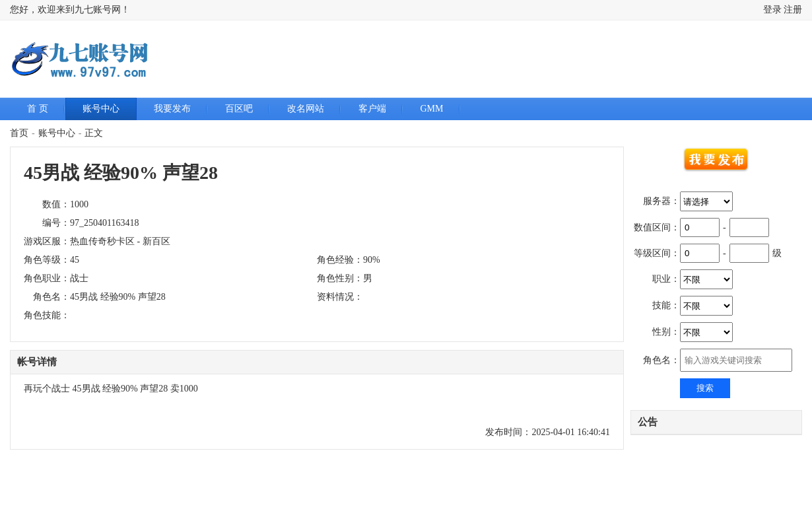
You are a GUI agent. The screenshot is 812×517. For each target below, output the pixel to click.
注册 (793, 10)
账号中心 (101, 109)
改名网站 (306, 109)
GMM (432, 109)
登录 (772, 10)
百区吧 (239, 109)
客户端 (372, 109)
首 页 (38, 109)
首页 (19, 133)
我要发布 (172, 109)
